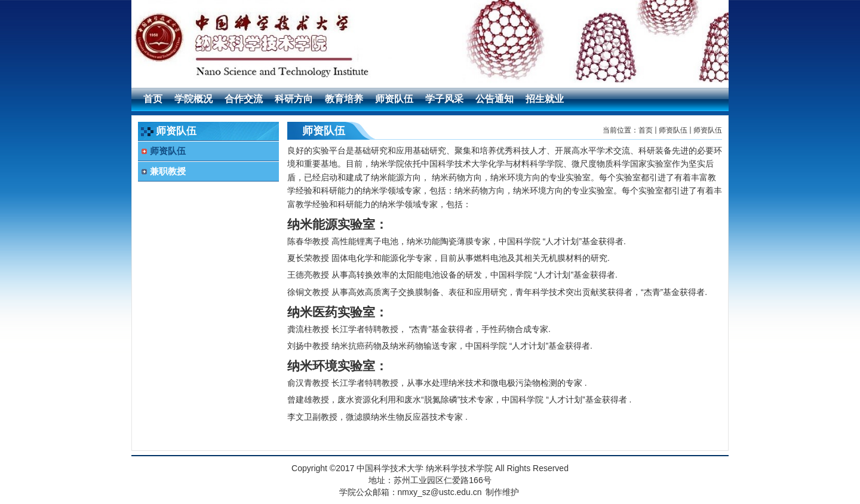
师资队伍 (673, 130)
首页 (646, 130)
